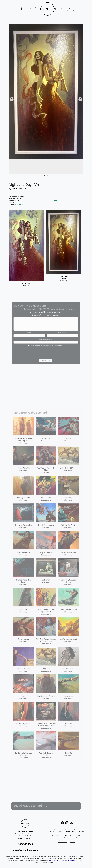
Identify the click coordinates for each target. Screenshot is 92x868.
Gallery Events (57, 836)
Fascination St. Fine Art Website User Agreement (62, 860)
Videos (80, 836)
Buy (56, 200)
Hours (73, 841)
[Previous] (12, 99)
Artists (60, 831)
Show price (20, 205)
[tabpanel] (46, 251)
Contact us (63, 841)
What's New (69, 836)
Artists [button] (25, 9)
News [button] (70, 9)
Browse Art (70, 831)
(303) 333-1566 (25, 844)
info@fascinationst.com (25, 850)
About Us (81, 831)
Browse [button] (33, 9)
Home (52, 831)
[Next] (80, 99)
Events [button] (63, 9)
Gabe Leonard (19, 189)
